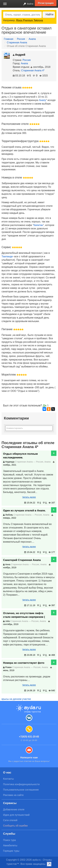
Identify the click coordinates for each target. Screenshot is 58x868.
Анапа (32, 39)
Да (45, 405)
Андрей (19, 55)
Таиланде (7, 256)
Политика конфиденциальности (21, 784)
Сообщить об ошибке (15, 826)
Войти (27, 4)
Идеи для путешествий (16, 815)
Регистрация (46, 3)
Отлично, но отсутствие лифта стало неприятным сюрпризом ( (24, 615)
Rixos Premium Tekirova (30, 20)
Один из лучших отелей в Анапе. (24, 511)
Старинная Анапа (17, 43)
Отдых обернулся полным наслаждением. (20, 456)
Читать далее (29, 497)
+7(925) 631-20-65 (29, 737)
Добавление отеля (14, 810)
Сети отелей (10, 820)
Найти (49, 14)
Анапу (42, 100)
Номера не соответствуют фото (24, 663)
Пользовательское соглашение (21, 790)
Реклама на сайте (13, 795)
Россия (21, 39)
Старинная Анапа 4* (33, 70)
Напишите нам (29, 758)
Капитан (38, 225)
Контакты (8, 779)
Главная (9, 39)
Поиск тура (9, 840)
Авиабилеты (10, 845)
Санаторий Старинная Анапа (22, 560)
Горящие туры (11, 851)
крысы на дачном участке (16, 699)
